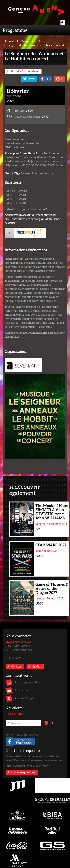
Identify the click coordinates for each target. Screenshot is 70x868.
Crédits (36, 666)
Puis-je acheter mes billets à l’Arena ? (28, 766)
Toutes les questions (23, 772)
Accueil (9, 41)
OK (53, 723)
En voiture (21, 690)
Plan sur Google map (27, 698)
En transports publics (28, 682)
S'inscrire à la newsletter (25, 71)
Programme (15, 30)
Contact (16, 666)
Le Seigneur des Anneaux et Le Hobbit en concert (34, 45)
